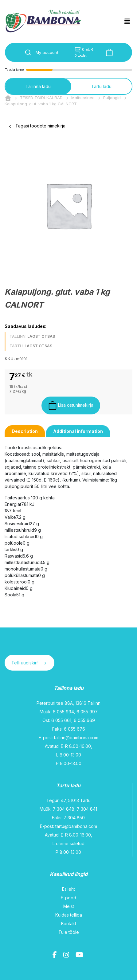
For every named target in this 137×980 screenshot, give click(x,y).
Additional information (78, 431)
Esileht (68, 889)
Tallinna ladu (38, 86)
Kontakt (69, 924)
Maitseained (83, 98)
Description (25, 431)
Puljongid (112, 98)
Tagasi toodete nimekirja (37, 126)
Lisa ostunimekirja (71, 405)
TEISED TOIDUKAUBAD (41, 98)
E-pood (68, 898)
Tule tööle (69, 932)
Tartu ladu (101, 86)
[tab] (25, 431)
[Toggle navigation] (127, 22)
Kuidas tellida (69, 915)
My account (47, 52)
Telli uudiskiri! (29, 663)
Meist (69, 906)
